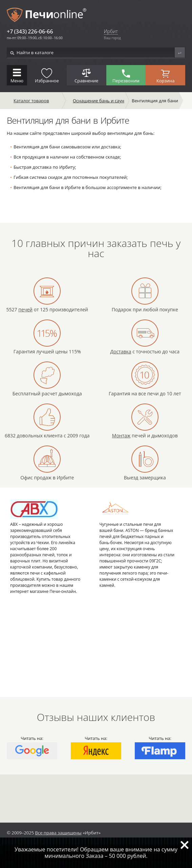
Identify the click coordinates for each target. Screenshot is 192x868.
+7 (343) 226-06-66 (30, 32)
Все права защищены (58, 833)
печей (25, 309)
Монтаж (121, 436)
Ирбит (111, 32)
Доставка (121, 352)
